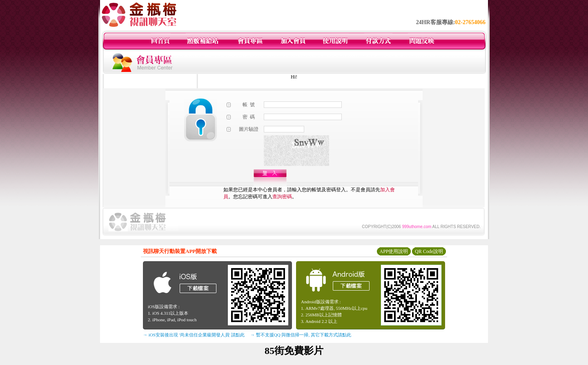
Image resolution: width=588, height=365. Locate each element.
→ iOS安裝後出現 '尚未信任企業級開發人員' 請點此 (194, 335)
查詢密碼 (282, 197)
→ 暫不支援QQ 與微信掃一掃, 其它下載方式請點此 (301, 335)
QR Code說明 (429, 251)
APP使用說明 (394, 251)
